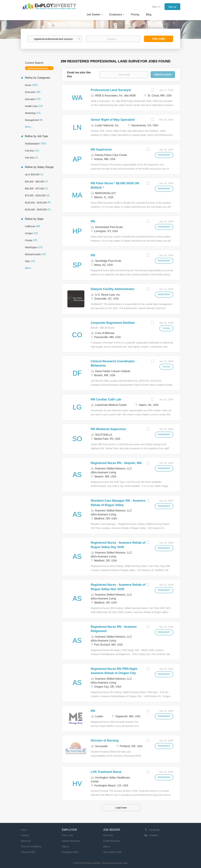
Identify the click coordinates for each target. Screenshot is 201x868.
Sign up (172, 7)
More (28, 127)
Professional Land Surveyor (111, 90)
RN (93, 221)
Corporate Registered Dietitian (113, 323)
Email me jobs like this (79, 74)
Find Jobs (159, 39)
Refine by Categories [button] (37, 78)
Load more (121, 808)
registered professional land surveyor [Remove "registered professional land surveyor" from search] (40, 68)
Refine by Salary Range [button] (39, 167)
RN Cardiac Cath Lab (106, 399)
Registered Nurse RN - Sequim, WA (116, 463)
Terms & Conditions (31, 846)
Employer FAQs (70, 852)
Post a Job (68, 835)
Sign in (156, 7)
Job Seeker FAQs (112, 852)
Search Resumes (71, 841)
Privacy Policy (28, 852)
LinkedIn (154, 835)
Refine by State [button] (34, 219)
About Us (26, 841)
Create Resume (111, 841)
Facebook (154, 830)
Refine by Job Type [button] (36, 136)
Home (24, 830)
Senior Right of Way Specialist (113, 120)
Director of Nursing (105, 741)
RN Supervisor (101, 150)
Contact (25, 835)
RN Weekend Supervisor (109, 429)
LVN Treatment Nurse (106, 772)
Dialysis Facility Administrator (113, 289)
